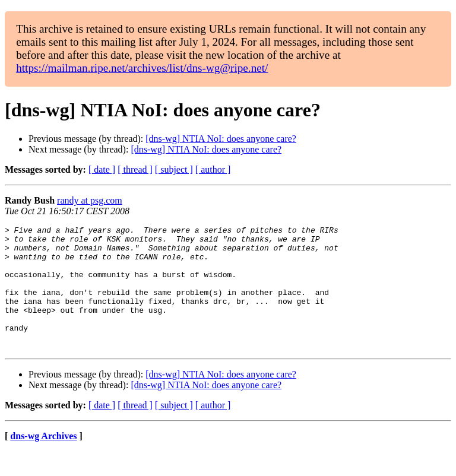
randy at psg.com (90, 200)
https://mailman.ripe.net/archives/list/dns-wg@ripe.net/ (142, 68)
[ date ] (102, 169)
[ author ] (213, 169)
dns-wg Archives (43, 461)
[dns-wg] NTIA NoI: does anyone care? (221, 139)
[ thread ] (135, 169)
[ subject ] (174, 169)
